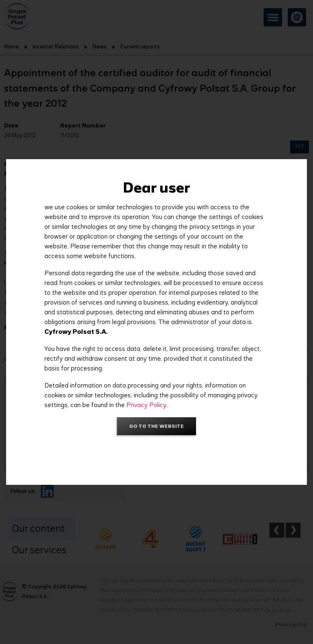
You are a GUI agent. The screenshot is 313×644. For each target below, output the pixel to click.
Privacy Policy (146, 405)
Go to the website (156, 426)
